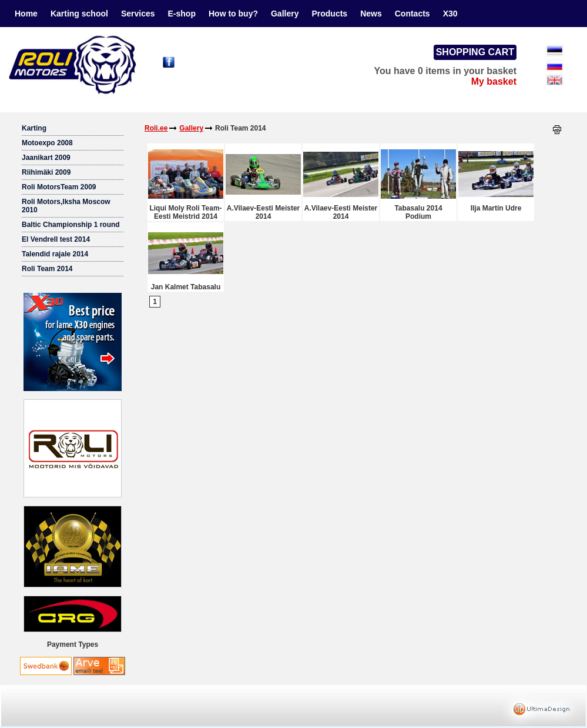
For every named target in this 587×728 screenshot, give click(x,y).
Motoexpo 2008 (47, 143)
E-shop (182, 14)
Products (329, 14)
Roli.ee (156, 128)
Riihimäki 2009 (46, 172)
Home (26, 14)
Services (138, 14)
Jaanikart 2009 (46, 158)
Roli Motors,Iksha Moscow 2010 (66, 206)
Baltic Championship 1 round (71, 225)
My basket (494, 81)
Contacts (412, 14)
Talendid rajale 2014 (55, 254)
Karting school (79, 14)
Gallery (285, 14)
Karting (34, 128)
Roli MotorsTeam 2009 (59, 187)
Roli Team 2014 (47, 269)
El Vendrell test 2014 (56, 239)
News (371, 14)
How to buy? (233, 14)
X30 (450, 14)
